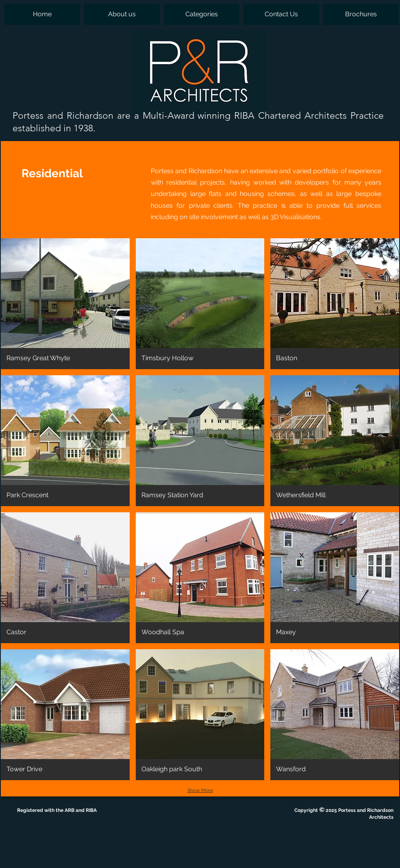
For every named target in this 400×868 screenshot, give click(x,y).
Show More (200, 790)
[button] (202, 14)
